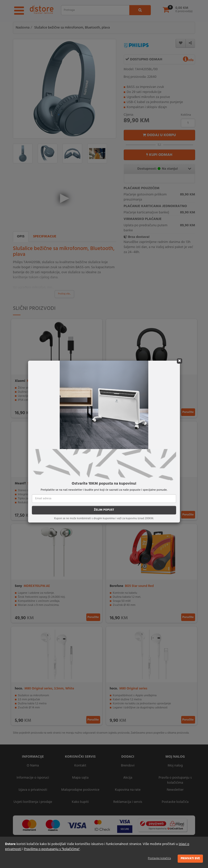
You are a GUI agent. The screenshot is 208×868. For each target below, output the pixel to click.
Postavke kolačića (160, 858)
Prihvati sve (190, 858)
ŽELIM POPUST (104, 510)
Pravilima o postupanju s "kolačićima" (52, 849)
